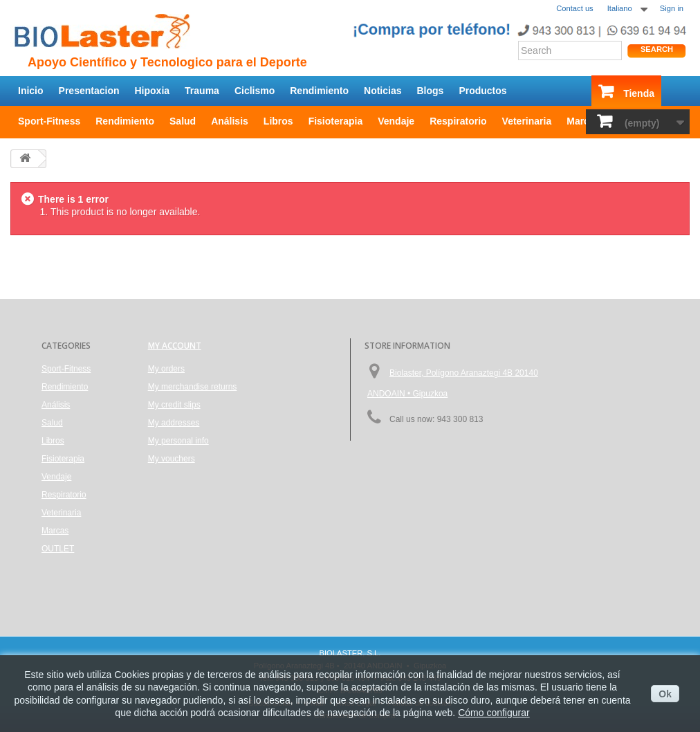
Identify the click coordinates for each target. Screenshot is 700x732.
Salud (183, 121)
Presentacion (89, 91)
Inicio (31, 91)
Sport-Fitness (49, 121)
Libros (278, 121)
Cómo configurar (494, 713)
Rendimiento (319, 91)
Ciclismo (255, 91)
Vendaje (396, 121)
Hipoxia (153, 91)
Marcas (583, 121)
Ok (665, 694)
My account (175, 346)
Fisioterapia (336, 121)
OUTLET (58, 549)
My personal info (178, 441)
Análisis (230, 121)
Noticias (383, 91)
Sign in (672, 8)
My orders (166, 369)
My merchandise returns (193, 387)
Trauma (202, 91)
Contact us (574, 8)
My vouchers (172, 459)
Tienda (639, 93)
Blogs (431, 91)
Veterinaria (527, 121)
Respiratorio (458, 121)
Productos (482, 91)
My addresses (174, 423)
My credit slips (174, 405)
